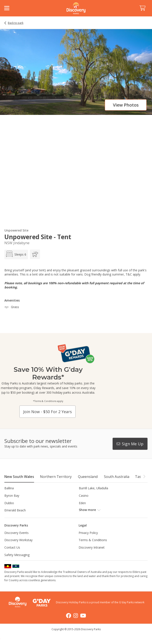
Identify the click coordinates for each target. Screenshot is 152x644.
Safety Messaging (17, 555)
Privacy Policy (88, 533)
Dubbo (9, 503)
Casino (84, 496)
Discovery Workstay (18, 540)
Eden (82, 503)
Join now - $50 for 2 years (47, 412)
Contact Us (12, 547)
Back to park (16, 23)
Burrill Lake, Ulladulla (93, 488)
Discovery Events (16, 533)
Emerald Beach (15, 510)
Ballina (9, 488)
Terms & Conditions (93, 540)
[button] (144, 476)
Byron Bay (12, 496)
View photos (126, 105)
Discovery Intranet (92, 547)
